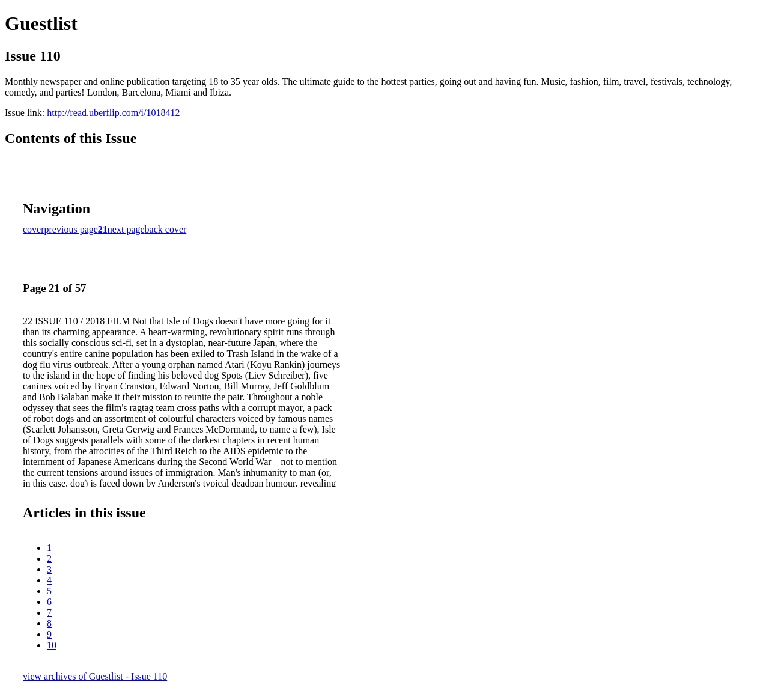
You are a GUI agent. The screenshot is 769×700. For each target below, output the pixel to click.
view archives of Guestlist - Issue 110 (95, 676)
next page (126, 229)
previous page (71, 229)
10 (52, 645)
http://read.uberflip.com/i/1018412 (113, 113)
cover (34, 229)
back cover (166, 229)
